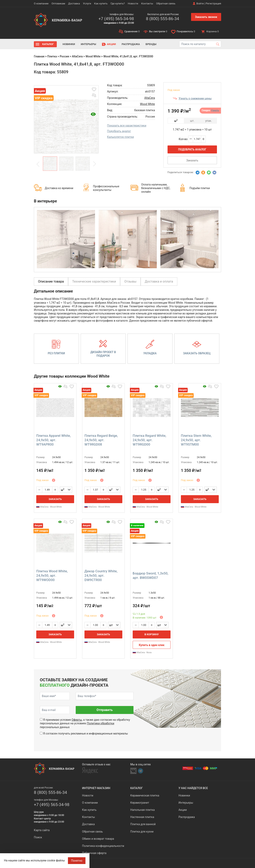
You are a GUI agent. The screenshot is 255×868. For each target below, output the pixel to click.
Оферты (77, 720)
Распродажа (131, 44)
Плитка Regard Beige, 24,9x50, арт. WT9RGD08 (101, 440)
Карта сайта (42, 830)
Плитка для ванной (143, 824)
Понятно (77, 861)
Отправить (104, 710)
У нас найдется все (193, 788)
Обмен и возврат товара (98, 839)
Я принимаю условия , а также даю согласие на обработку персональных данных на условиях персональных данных (85, 723)
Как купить (101, 3)
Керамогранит (140, 803)
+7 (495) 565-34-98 (116, 19)
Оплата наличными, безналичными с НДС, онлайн (156, 188)
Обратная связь (166, 3)
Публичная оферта (94, 853)
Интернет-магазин (96, 788)
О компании (41, 3)
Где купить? (118, 3)
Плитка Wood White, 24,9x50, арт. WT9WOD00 (52, 575)
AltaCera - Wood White (49, 507)
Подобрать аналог (119, 131)
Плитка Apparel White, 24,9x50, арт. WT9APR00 (53, 440)
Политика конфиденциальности (103, 846)
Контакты (147, 3)
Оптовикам (58, 3)
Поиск (38, 837)
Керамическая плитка (145, 795)
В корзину (152, 634)
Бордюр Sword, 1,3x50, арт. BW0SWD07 (151, 575)
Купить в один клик (152, 645)
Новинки (69, 44)
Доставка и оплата (159, 281)
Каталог (48, 44)
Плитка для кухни (142, 832)
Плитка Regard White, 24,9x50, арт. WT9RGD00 (149, 440)
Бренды (151, 44)
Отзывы (130, 281)
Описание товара (51, 281)
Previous (38, 164)
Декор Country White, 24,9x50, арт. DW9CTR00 (101, 575)
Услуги (87, 3)
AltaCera (77, 56)
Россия (64, 56)
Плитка (52, 56)
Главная (39, 56)
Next (94, 164)
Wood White (93, 56)
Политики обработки (101, 723)
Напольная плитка (142, 810)
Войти (200, 3)
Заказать (192, 160)
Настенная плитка (142, 817)
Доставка (74, 3)
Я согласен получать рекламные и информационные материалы (85, 733)
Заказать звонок (206, 17)
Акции (111, 44)
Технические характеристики (94, 281)
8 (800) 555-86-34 (162, 19)
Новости (133, 3)
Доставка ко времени (59, 188)
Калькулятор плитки (121, 137)
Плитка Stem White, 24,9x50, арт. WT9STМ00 (196, 440)
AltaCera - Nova (142, 652)
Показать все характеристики (127, 126)
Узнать (215, 110)
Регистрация (213, 3)
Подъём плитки (200, 188)
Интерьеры (88, 44)
